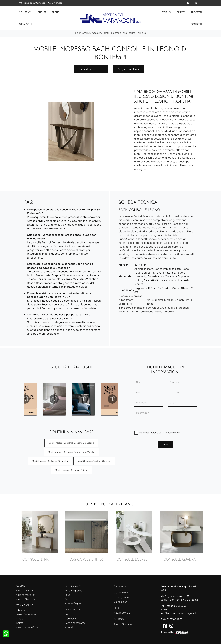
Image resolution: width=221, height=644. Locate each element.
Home (78, 33)
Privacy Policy (172, 433)
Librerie (21, 610)
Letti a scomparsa (75, 623)
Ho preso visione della (160, 433)
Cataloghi (25, 24)
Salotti (20, 623)
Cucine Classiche (26, 599)
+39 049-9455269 (176, 606)
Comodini (71, 619)
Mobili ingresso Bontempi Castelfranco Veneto (71, 452)
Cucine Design (25, 591)
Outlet (42, 12)
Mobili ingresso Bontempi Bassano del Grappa (71, 443)
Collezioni (26, 12)
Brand (56, 12)
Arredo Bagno (73, 603)
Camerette (120, 586)
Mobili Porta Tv (73, 586)
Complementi (121, 602)
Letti (68, 614)
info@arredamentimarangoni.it (178, 613)
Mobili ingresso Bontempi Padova (94, 461)
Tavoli (68, 595)
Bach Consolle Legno (134, 33)
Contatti (196, 24)
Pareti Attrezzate (26, 614)
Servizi (181, 12)
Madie (20, 619)
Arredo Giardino (123, 624)
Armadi (69, 627)
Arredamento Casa (92, 33)
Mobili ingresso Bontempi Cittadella (50, 461)
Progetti (196, 12)
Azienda (167, 12)
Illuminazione (121, 597)
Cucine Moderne (26, 595)
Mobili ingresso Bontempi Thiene (71, 470)
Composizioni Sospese (29, 627)
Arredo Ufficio (122, 613)
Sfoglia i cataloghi (128, 69)
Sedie (68, 599)
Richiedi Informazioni (91, 69)
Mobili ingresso (113, 33)
